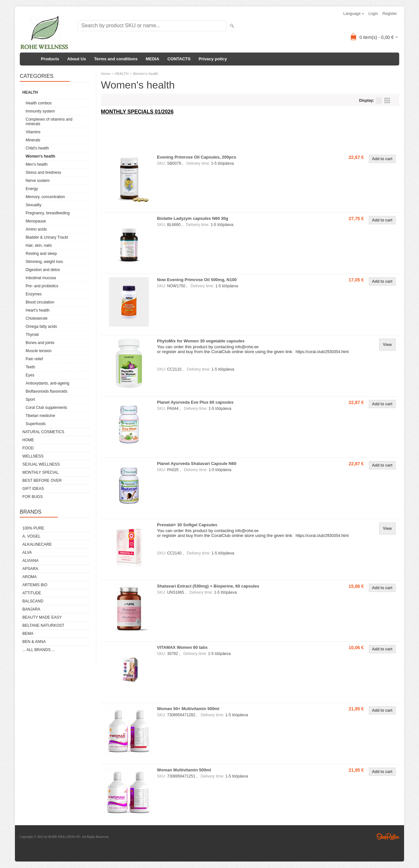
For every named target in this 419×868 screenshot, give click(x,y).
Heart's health (38, 310)
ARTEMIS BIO (35, 585)
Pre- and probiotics (42, 286)
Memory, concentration (45, 197)
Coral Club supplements (46, 408)
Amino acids (36, 229)
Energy (32, 189)
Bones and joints (40, 343)
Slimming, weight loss (44, 262)
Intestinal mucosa (41, 278)
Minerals (33, 140)
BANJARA (31, 609)
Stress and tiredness (43, 172)
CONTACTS (179, 59)
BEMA (28, 634)
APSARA (30, 569)
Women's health (40, 156)
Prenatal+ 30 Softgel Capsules (187, 525)
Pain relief (34, 359)
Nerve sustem (38, 181)
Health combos (39, 103)
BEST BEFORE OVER (42, 481)
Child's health (37, 148)
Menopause (36, 221)
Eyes (30, 375)
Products (50, 59)
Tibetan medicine (40, 416)
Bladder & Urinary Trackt (47, 237)
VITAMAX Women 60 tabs (182, 647)
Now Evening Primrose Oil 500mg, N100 (197, 280)
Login (373, 14)
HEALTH (30, 92)
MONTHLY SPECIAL (41, 472)
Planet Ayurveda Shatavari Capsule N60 (197, 464)
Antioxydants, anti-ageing (48, 383)
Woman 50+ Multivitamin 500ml (188, 709)
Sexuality (34, 205)
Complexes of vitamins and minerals (49, 122)
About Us (77, 59)
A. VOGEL (31, 536)
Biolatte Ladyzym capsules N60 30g (193, 218)
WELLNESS (33, 456)
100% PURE (33, 528)
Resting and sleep (41, 254)
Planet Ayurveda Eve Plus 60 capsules (195, 402)
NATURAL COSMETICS (43, 432)
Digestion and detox (43, 270)
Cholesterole (36, 318)
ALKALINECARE (37, 544)
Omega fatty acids (41, 327)
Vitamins (33, 132)
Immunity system (40, 111)
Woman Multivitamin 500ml (184, 770)
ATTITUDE (32, 593)
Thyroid (32, 335)
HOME (28, 440)
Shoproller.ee (388, 837)
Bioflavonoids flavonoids (47, 391)
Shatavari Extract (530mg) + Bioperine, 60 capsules (208, 586)
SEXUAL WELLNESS (41, 464)
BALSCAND (33, 601)
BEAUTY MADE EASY (42, 617)
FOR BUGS (33, 497)
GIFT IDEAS (33, 489)
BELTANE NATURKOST (43, 625)
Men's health (37, 164)
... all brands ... (39, 650)
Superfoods (36, 424)
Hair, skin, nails (39, 245)
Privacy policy (213, 59)
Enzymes (34, 294)
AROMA (30, 577)
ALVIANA (30, 561)
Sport (30, 399)
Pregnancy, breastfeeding (48, 213)
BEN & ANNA (34, 642)
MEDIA (152, 59)
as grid (387, 101)
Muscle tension (39, 351)
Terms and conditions (116, 59)
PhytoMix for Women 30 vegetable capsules (201, 341)
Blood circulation (40, 302)
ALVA (27, 553)
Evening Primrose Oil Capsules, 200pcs (197, 157)
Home (106, 74)
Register (390, 14)
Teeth (30, 367)
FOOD (28, 448)
